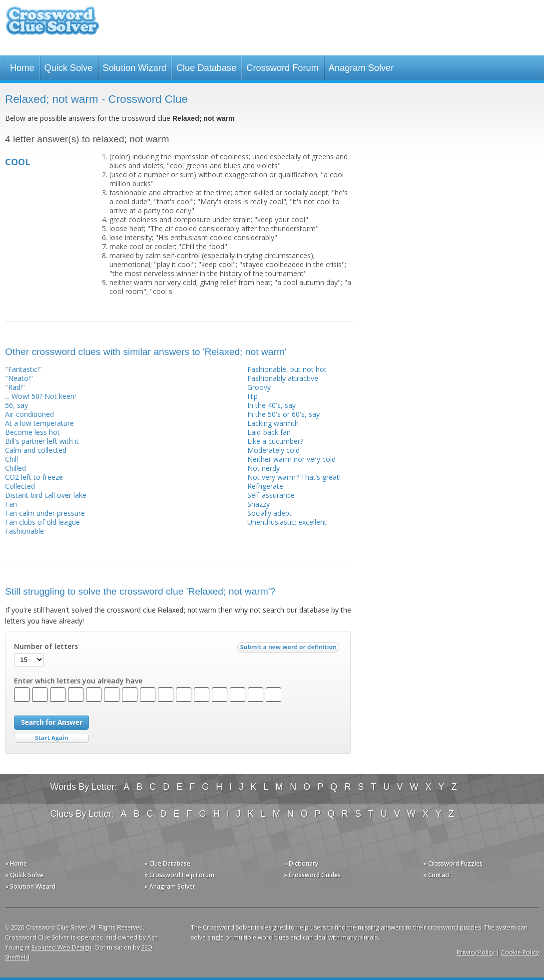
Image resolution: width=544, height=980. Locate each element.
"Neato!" (19, 378)
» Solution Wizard (30, 886)
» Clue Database (167, 863)
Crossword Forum (282, 68)
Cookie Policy (520, 952)
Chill (11, 459)
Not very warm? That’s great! (294, 477)
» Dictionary (301, 863)
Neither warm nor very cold (291, 459)
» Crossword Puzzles (453, 863)
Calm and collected (36, 450)
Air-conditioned (29, 414)
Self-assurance (271, 495)
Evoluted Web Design (61, 947)
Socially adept (270, 513)
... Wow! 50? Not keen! (40, 396)
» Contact (437, 875)
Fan (11, 504)
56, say (16, 405)
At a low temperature (39, 423)
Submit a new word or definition (289, 650)
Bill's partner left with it (42, 441)
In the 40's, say (272, 405)
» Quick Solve (24, 875)
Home (22, 68)
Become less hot (32, 432)
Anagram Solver (361, 68)
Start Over (51, 738)
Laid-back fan (269, 432)
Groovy (259, 387)
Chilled (15, 468)
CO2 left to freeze (34, 477)
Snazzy (259, 504)
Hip (253, 396)
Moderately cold (273, 450)
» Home (16, 863)
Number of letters (46, 647)
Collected (20, 486)
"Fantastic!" (23, 369)
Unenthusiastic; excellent (287, 522)
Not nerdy (264, 468)
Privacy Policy (476, 952)
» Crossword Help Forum (179, 875)
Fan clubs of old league (42, 522)
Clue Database (206, 68)
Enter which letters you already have (78, 681)
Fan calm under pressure (45, 513)
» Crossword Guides (312, 875)
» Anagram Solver (170, 886)
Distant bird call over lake (46, 495)
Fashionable (24, 531)
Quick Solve (69, 68)
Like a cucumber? (275, 441)
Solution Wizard (135, 68)
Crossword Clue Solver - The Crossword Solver (52, 25)
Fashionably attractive (283, 378)
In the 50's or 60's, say (283, 414)
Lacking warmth (273, 423)
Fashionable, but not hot (287, 369)
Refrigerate (265, 486)
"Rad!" (15, 387)
